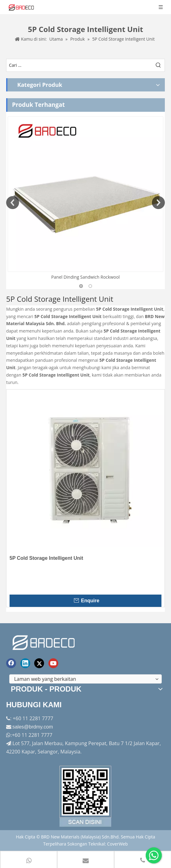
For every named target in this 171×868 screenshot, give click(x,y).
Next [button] (158, 203)
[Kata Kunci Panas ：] (158, 65)
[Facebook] (11, 663)
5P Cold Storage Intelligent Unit (46, 558)
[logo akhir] (44, 642)
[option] (85, 199)
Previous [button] (13, 203)
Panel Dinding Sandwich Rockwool (85, 277)
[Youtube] (53, 663)
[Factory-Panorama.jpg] (86, 796)
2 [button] (90, 286)
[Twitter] (39, 663)
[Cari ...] (79, 65)
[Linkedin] (25, 663)
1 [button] (81, 286)
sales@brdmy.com (33, 727)
